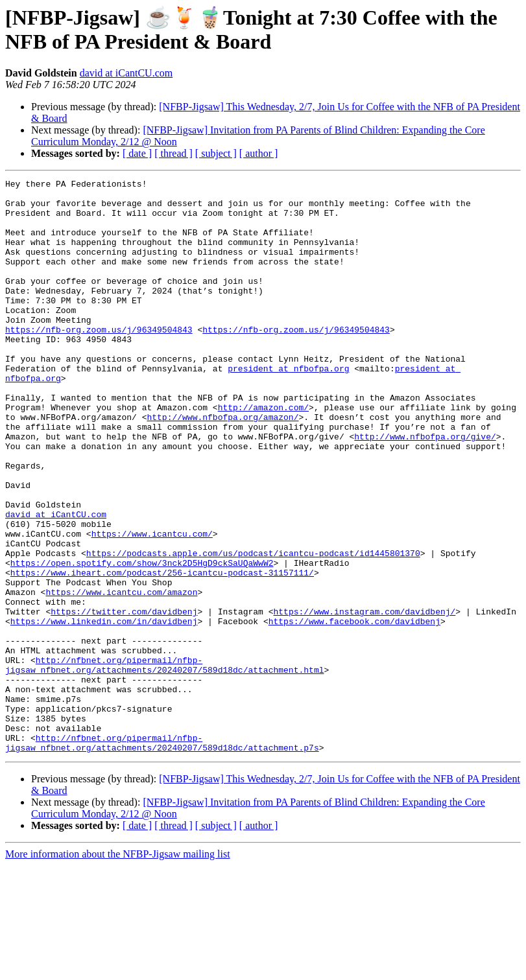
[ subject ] (216, 153)
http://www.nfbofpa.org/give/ (425, 489)
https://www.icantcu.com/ (152, 605)
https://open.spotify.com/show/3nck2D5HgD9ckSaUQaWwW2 (142, 640)
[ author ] (259, 153)
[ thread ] (173, 153)
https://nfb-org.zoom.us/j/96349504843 (99, 360)
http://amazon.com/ (263, 454)
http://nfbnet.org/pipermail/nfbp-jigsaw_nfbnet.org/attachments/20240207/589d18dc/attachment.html (164, 763)
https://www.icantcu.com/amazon (121, 675)
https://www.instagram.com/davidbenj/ (364, 699)
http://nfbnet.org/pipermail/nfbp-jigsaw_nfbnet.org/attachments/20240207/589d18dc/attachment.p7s (162, 856)
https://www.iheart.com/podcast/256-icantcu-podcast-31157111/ (162, 652)
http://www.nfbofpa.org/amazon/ (222, 465)
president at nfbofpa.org (288, 407)
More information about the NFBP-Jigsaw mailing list (118, 969)
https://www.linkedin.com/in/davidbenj (104, 710)
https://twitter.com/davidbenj (124, 699)
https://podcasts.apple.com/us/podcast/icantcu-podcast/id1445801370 (253, 629)
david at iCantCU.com (126, 73)
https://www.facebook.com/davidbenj (354, 710)
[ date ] (137, 153)
